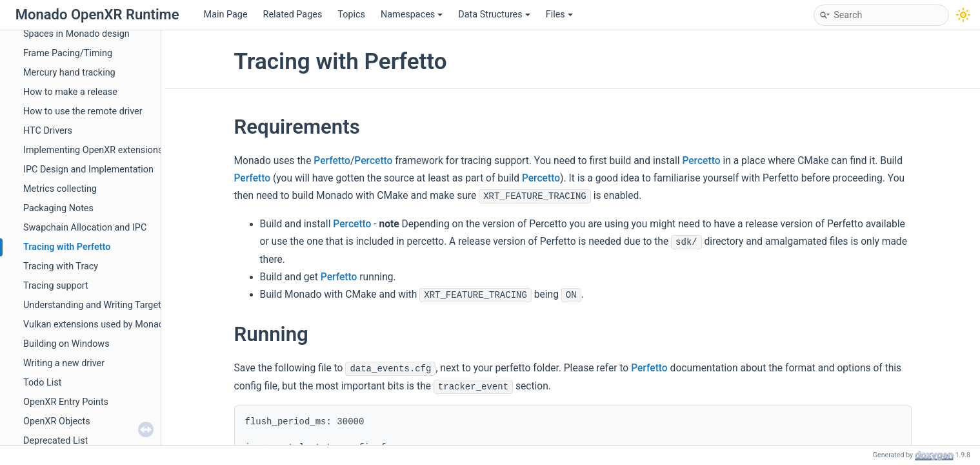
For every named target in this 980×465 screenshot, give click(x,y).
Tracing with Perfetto (67, 247)
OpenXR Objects (57, 421)
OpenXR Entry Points (66, 402)
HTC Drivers (48, 131)
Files (559, 15)
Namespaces (412, 15)
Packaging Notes (58, 208)
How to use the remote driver (83, 111)
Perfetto (332, 161)
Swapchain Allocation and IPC (85, 228)
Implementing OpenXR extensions (93, 150)
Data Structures (494, 15)
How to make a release (70, 92)
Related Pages (293, 15)
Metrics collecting (60, 189)
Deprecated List (55, 441)
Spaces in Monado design (76, 34)
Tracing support (56, 286)
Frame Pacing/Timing (68, 53)
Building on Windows (66, 344)
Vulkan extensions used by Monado (96, 325)
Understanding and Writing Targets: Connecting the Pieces (143, 305)
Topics (351, 15)
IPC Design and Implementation (88, 170)
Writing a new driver (64, 363)
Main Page (226, 15)
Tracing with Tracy (61, 266)
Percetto (373, 161)
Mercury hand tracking (69, 73)
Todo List (42, 383)
